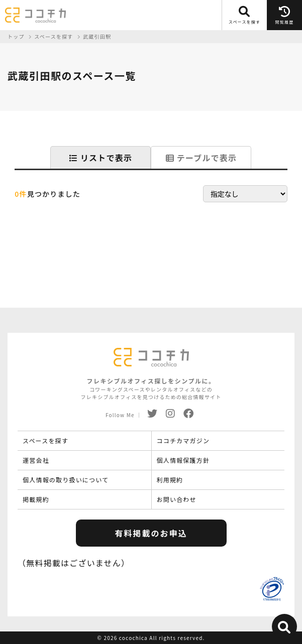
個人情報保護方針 (183, 460)
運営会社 (36, 460)
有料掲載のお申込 (151, 533)
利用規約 (170, 480)
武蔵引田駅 (97, 36)
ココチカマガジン (183, 440)
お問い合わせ (177, 499)
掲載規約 (36, 499)
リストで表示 (101, 158)
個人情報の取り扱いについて (66, 480)
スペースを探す (45, 440)
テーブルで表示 (201, 158)
